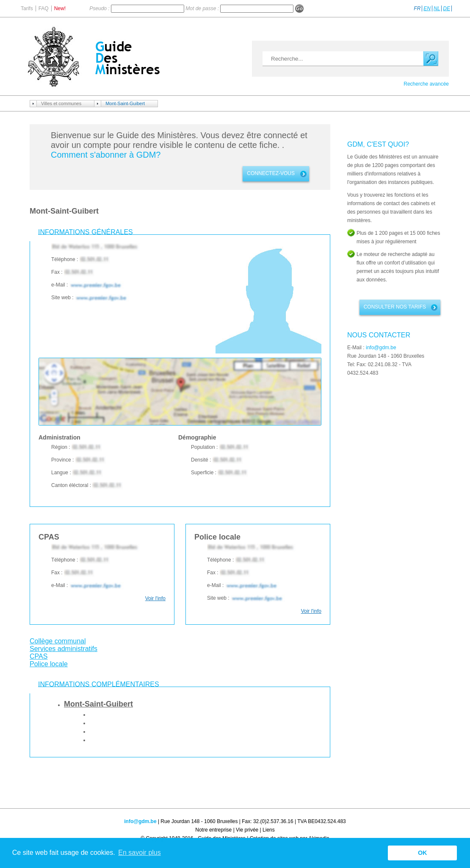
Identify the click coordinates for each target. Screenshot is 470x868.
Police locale (49, 664)
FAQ (44, 8)
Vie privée (247, 830)
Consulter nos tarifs (395, 307)
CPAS (39, 656)
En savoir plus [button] (140, 853)
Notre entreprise (213, 830)
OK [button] (423, 853)
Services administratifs (64, 649)
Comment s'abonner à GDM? (106, 155)
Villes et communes (61, 103)
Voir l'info (155, 598)
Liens (269, 830)
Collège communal (58, 641)
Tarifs (27, 8)
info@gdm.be (381, 348)
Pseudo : (100, 8)
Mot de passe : (203, 8)
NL (437, 8)
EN (427, 8)
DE (446, 8)
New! (60, 8)
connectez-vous (271, 173)
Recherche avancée (426, 84)
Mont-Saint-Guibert (125, 103)
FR (417, 8)
